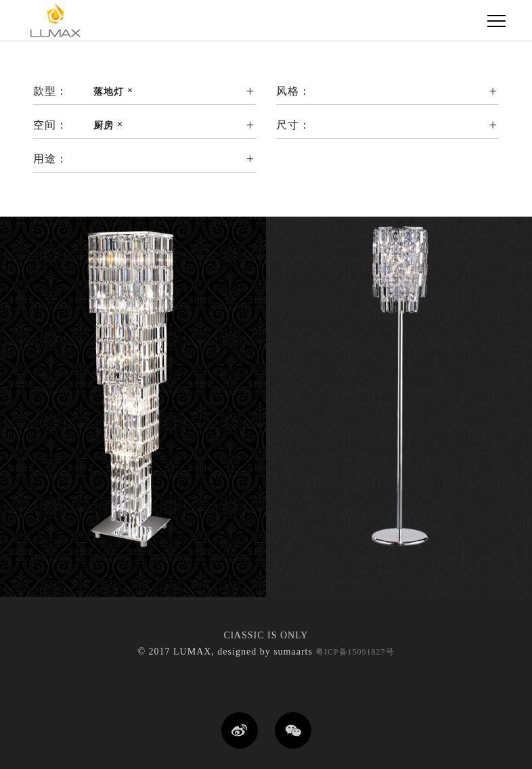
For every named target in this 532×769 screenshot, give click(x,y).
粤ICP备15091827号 (354, 652)
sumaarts (293, 652)
